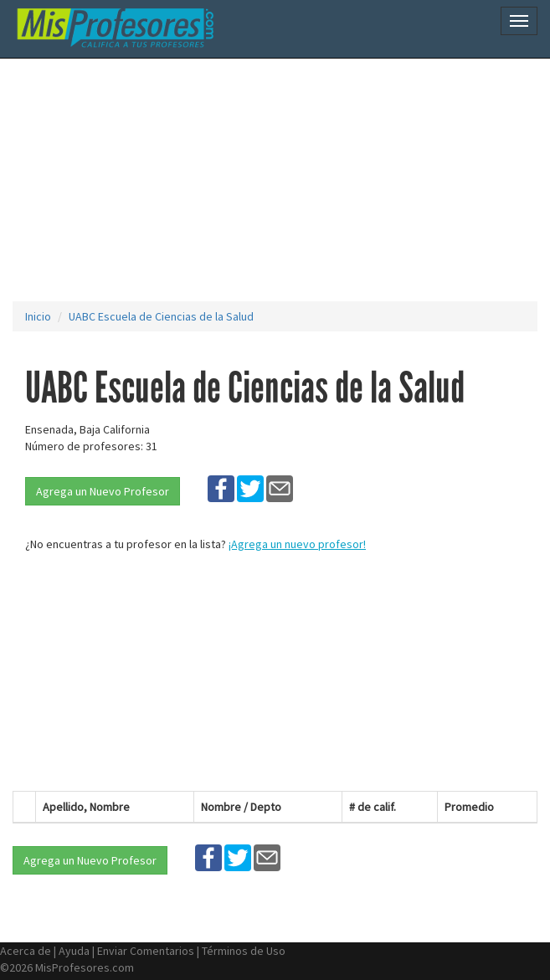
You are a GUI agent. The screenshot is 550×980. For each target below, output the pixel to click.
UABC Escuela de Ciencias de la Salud (161, 316)
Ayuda (74, 951)
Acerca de (26, 951)
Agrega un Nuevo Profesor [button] (103, 491)
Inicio (38, 316)
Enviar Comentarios (146, 951)
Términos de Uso (244, 951)
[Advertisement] (281, 180)
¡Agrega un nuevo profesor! (297, 544)
